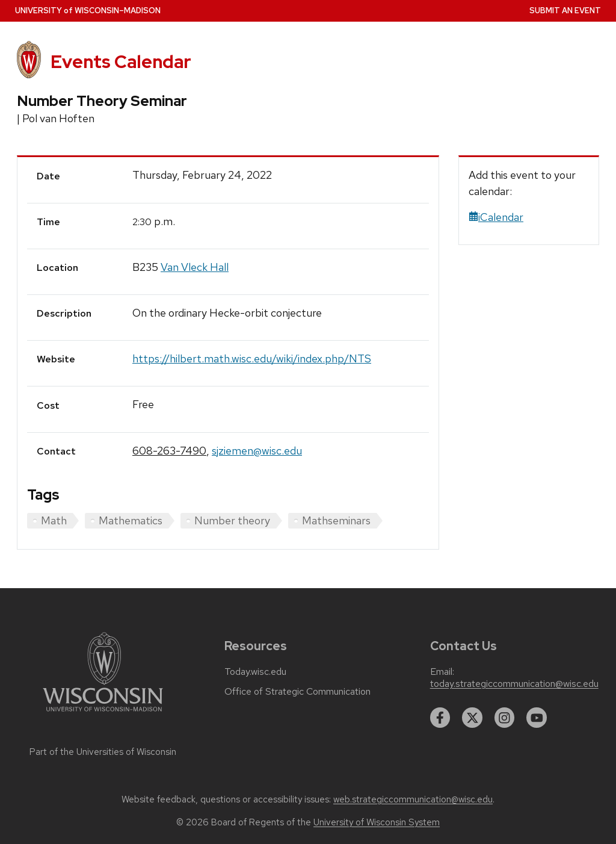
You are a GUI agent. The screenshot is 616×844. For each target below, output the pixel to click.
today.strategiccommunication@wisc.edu (514, 684)
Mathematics (131, 520)
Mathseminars (336, 520)
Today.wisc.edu (255, 672)
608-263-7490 (169, 451)
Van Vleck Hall (195, 267)
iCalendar (496, 217)
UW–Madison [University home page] (88, 11)
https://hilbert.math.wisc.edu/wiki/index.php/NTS (252, 358)
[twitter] (472, 718)
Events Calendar (121, 62)
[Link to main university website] (103, 714)
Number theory (232, 520)
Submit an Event (565, 11)
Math (54, 520)
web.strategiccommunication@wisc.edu (413, 799)
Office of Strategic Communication (297, 692)
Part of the (103, 752)
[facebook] (440, 718)
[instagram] (505, 718)
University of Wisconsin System (377, 822)
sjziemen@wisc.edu (257, 451)
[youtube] (537, 718)
